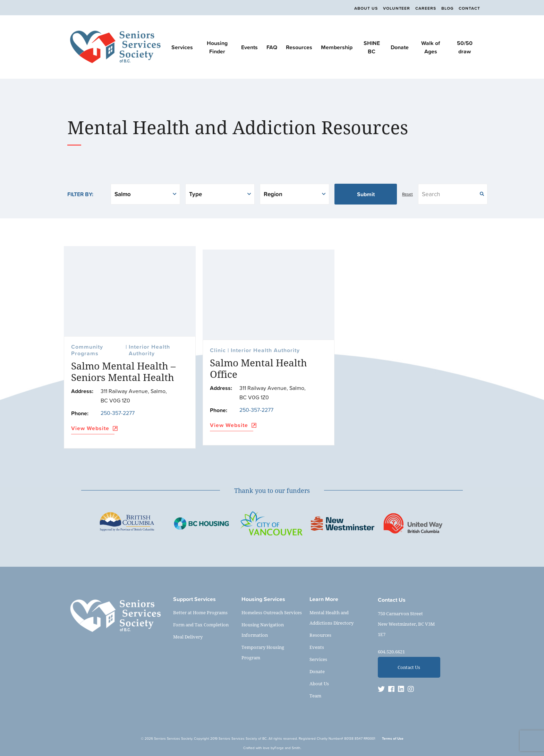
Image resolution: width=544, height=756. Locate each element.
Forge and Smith (287, 748)
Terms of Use (393, 738)
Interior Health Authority (149, 350)
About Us (360, 8)
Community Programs (87, 350)
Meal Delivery (188, 637)
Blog (446, 8)
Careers (423, 8)
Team (315, 696)
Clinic (218, 351)
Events (249, 47)
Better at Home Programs (200, 612)
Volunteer (392, 8)
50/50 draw (465, 47)
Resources (299, 47)
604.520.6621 (391, 652)
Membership (337, 47)
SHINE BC (372, 47)
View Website (93, 429)
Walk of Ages (431, 47)
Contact (469, 8)
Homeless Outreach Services (272, 612)
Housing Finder (217, 47)
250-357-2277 (118, 413)
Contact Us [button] (409, 667)
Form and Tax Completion (201, 625)
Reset (407, 194)
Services (182, 47)
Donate (400, 47)
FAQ (272, 47)
